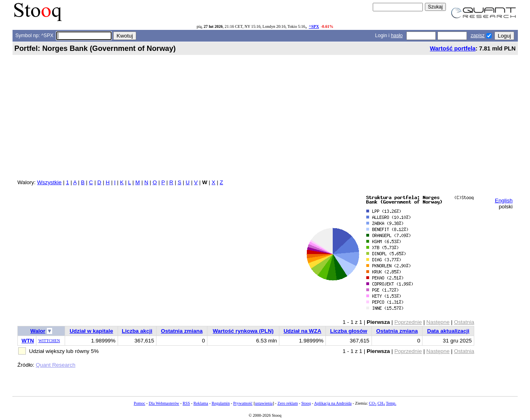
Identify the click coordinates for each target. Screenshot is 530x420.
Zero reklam (287, 403)
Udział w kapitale (91, 331)
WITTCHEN (49, 341)
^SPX (314, 26)
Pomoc (139, 403)
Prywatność (243, 403)
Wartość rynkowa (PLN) (243, 331)
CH (381, 403)
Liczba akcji (137, 331)
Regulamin (221, 403)
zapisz (477, 36)
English (504, 201)
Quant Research (56, 365)
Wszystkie (49, 182)
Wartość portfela (453, 48)
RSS (186, 403)
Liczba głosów (348, 331)
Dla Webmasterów (164, 403)
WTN (28, 341)
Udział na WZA (302, 331)
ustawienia (264, 403)
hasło (397, 36)
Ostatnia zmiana (182, 331)
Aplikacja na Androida (333, 403)
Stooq (306, 403)
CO (373, 403)
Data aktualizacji (448, 331)
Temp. (391, 403)
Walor (38, 331)
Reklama (201, 403)
